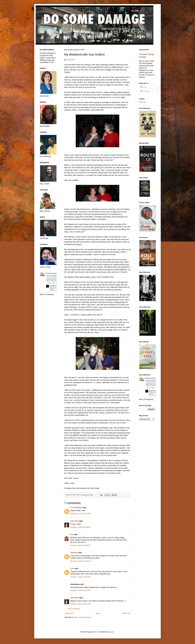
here (94, 382)
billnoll (96, 632)
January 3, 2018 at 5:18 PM (80, 527)
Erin (72, 534)
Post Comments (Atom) (83, 617)
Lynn (72, 568)
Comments (145, 91)
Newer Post (69, 613)
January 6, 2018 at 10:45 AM (81, 561)
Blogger (111, 632)
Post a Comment (74, 609)
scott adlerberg (76, 508)
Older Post (126, 613)
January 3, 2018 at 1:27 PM (80, 514)
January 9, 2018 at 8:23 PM (80, 590)
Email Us (142, 102)
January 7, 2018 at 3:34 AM (80, 577)
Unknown (74, 553)
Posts (144, 87)
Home (98, 613)
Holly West (71, 60)
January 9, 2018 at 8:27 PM (80, 604)
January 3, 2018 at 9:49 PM (80, 545)
